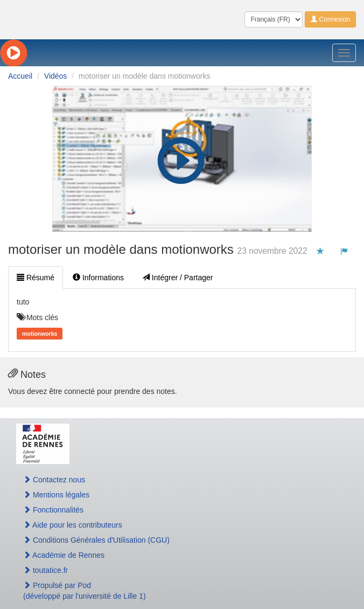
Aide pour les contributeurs (73, 525)
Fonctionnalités (53, 510)
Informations (98, 278)
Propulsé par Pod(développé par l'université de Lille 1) (85, 591)
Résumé (36, 278)
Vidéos (56, 76)
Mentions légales (56, 495)
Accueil (20, 76)
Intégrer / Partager (178, 278)
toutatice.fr (45, 570)
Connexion (330, 19)
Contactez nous (54, 480)
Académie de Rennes (64, 555)
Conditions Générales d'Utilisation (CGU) (96, 540)
